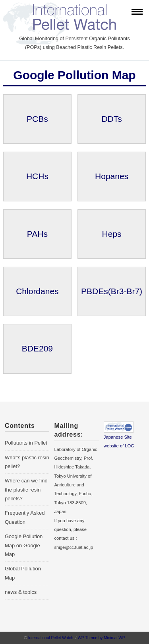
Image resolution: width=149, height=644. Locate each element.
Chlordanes (37, 291)
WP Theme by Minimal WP (101, 638)
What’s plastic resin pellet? (27, 462)
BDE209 (37, 348)
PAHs (37, 234)
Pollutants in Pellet (26, 443)
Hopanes (112, 176)
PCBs (37, 119)
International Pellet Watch (51, 638)
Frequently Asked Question (25, 517)
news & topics (21, 592)
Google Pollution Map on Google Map (24, 545)
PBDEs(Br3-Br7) (112, 291)
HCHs (37, 176)
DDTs (111, 119)
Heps (112, 234)
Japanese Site (118, 437)
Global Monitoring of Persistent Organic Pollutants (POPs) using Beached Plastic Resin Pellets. (74, 43)
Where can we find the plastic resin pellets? (26, 490)
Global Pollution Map (23, 573)
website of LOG (119, 446)
